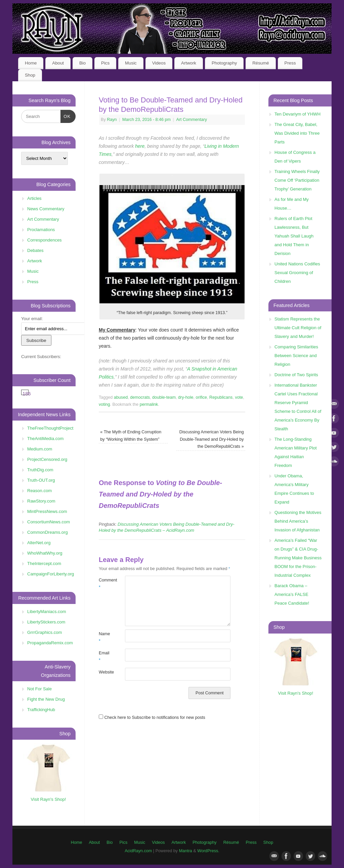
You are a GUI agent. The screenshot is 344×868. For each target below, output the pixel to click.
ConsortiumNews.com (49, 522)
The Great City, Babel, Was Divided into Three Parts (297, 133)
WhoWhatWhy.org (45, 553)
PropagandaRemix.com (50, 643)
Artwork (189, 63)
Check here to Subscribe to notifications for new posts (152, 718)
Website (105, 672)
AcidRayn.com (138, 851)
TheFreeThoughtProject (50, 428)
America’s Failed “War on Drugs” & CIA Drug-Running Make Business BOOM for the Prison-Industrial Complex (298, 558)
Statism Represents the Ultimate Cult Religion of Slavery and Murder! (298, 328)
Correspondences (45, 240)
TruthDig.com (40, 470)
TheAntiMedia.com (45, 439)
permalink (149, 404)
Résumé (261, 63)
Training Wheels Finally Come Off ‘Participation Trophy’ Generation (297, 180)
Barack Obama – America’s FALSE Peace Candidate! (292, 594)
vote (239, 397)
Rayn (112, 120)
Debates (35, 250)
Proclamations (41, 230)
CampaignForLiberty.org (51, 574)
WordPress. (208, 851)
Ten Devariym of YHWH (297, 114)
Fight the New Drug (46, 699)
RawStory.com (41, 501)
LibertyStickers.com (46, 622)
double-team (164, 397)
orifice (201, 397)
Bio (82, 63)
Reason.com (39, 491)
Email (104, 657)
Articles (34, 198)
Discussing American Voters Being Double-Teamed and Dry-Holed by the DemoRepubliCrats (212, 439)
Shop (30, 75)
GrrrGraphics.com (45, 632)
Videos (159, 63)
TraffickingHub (41, 710)
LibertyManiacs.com (47, 612)
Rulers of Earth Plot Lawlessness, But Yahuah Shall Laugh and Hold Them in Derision (294, 236)
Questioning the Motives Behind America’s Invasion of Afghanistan (298, 521)
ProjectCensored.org (47, 459)
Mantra (186, 851)
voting (104, 404)
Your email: (32, 319)
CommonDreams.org (48, 532)
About (58, 63)
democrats (140, 397)
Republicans (221, 397)
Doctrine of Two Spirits (296, 375)
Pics (105, 63)
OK (66, 116)
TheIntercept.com (44, 563)
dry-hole (186, 397)
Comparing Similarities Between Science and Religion (296, 356)
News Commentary (46, 209)
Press (290, 63)
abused (121, 397)
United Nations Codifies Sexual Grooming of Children (297, 273)
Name (104, 637)
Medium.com (40, 449)
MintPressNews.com (47, 511)
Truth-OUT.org (41, 480)
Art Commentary (191, 120)
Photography (224, 63)
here (140, 146)
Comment (105, 584)
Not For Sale (39, 689)
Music (131, 63)
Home (31, 63)
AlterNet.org (39, 543)
